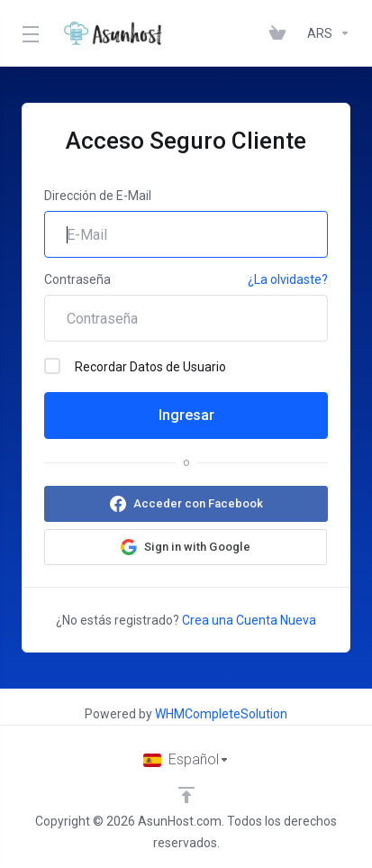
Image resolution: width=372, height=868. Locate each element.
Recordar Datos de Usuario (135, 366)
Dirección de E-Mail (98, 196)
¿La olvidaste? (288, 279)
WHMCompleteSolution (221, 714)
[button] (186, 547)
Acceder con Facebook (198, 503)
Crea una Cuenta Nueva (249, 620)
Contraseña (77, 279)
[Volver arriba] (186, 795)
